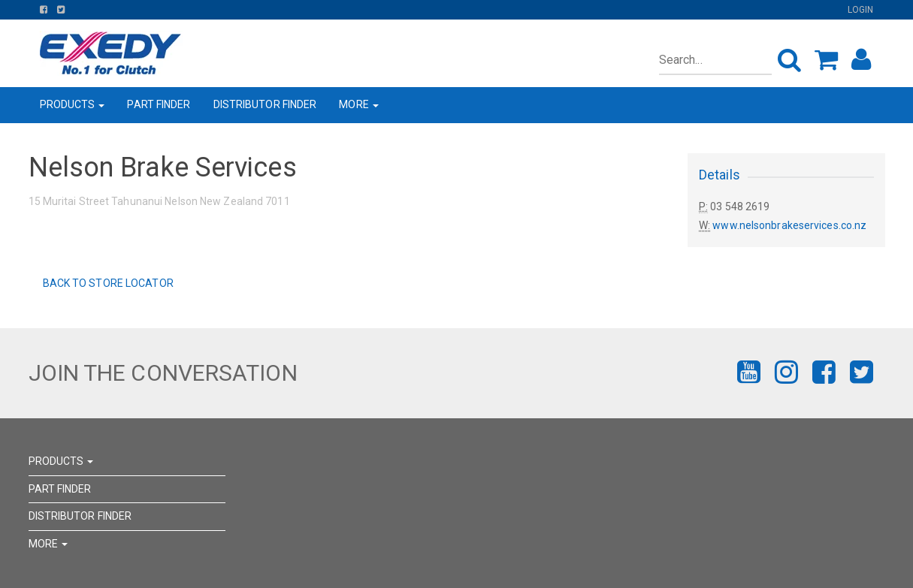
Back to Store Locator (107, 283)
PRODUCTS (73, 104)
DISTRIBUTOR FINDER (265, 104)
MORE (359, 104)
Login (861, 10)
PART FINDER (159, 104)
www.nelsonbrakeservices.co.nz (789, 225)
